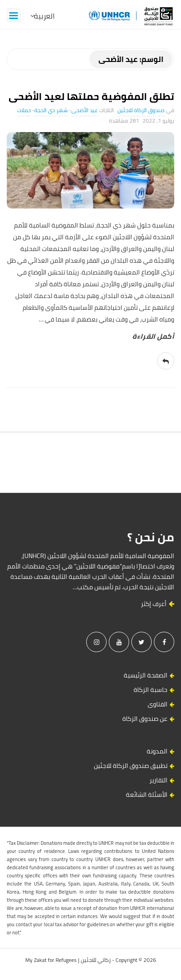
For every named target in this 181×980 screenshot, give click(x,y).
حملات (24, 110)
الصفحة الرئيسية (146, 675)
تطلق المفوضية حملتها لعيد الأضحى (91, 96)
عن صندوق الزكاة (145, 719)
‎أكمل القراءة (153, 336)
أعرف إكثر (158, 604)
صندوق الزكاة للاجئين (141, 110)
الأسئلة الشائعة (147, 795)
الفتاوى (158, 704)
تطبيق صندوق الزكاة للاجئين (131, 766)
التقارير (158, 780)
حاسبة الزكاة (151, 690)
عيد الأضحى (85, 110)
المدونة (157, 751)
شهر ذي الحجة (51, 110)
